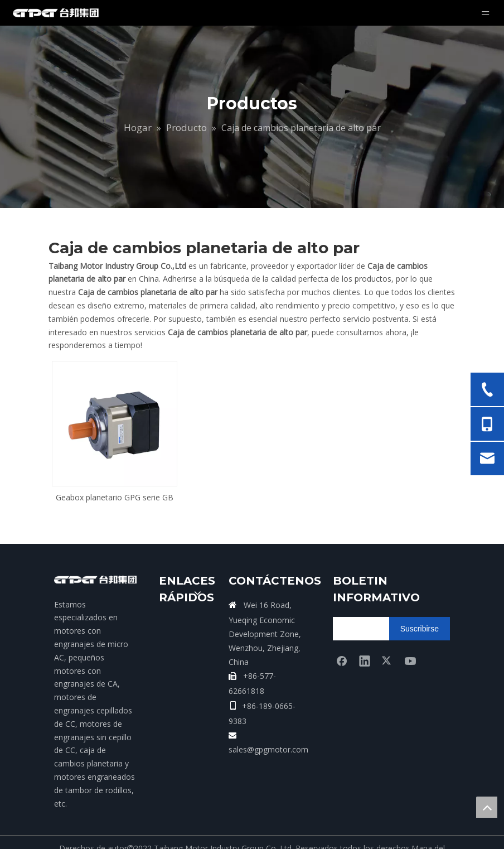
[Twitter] (387, 660)
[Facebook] (342, 660)
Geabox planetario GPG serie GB (115, 497)
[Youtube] (410, 660)
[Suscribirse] (420, 629)
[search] (377, 629)
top (487, 807)
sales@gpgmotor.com (268, 749)
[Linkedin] (365, 660)
